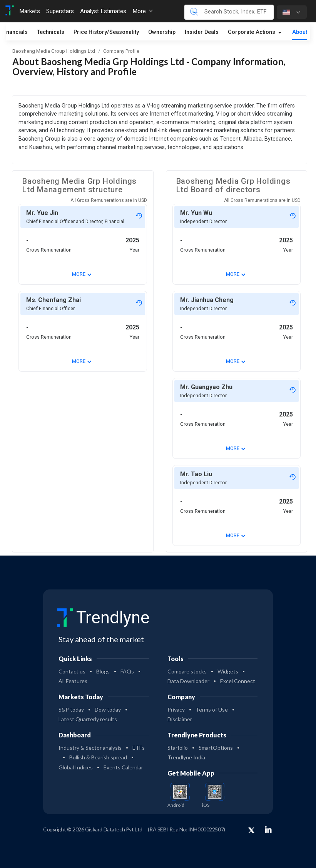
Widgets (228, 671)
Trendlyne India (186, 757)
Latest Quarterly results (88, 719)
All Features (73, 681)
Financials (15, 33)
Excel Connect (238, 681)
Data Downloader (188, 681)
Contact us (72, 671)
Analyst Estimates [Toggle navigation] (103, 11)
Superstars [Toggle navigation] (60, 11)
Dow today (108, 709)
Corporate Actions (252, 33)
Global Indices (76, 767)
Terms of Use (212, 709)
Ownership (162, 33)
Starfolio (178, 748)
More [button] (143, 11)
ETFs (139, 748)
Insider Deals (202, 33)
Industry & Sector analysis (90, 748)
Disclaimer (180, 719)
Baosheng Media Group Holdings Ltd (54, 51)
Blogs (103, 671)
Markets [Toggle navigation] (30, 11)
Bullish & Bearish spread (98, 757)
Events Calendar (123, 767)
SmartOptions (216, 748)
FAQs (127, 671)
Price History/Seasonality (106, 33)
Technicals (51, 33)
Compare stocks (187, 671)
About (300, 33)
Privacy (176, 709)
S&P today (71, 709)
